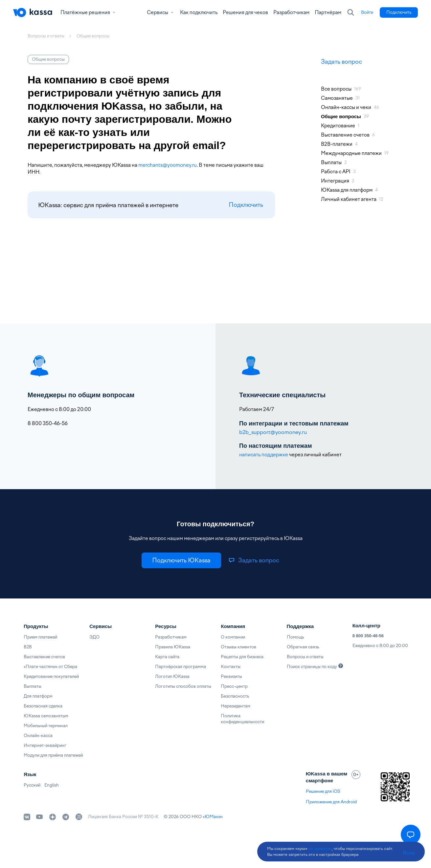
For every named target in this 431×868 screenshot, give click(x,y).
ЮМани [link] (213, 817)
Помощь (295, 637)
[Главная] (33, 12)
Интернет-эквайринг (45, 745)
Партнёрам (328, 12)
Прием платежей (40, 637)
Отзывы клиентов (238, 647)
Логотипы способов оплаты (183, 686)
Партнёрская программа (181, 667)
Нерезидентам (236, 706)
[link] (367, 12)
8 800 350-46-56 (368, 636)
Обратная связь (303, 647)
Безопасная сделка (43, 706)
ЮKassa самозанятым (46, 716)
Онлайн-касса (38, 736)
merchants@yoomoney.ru (168, 165)
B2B (28, 647)
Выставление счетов (44, 657)
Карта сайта (167, 657)
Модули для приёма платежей (53, 755)
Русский (32, 785)
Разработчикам (291, 12)
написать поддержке (264, 455)
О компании (233, 637)
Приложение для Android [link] (331, 802)
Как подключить (199, 12)
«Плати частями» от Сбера (50, 667)
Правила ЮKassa (173, 647)
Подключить (246, 205)
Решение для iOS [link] (323, 791)
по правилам (320, 849)
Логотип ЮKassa (172, 676)
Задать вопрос (341, 62)
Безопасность (235, 696)
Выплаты (33, 686)
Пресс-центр (234, 686)
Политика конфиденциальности (242, 719)
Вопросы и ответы (305, 657)
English (52, 785)
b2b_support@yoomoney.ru (273, 432)
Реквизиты (231, 676)
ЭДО (94, 637)
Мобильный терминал (46, 726)
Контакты (231, 667)
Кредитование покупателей (51, 676)
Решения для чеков (245, 12)
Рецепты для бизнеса (242, 657)
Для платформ (38, 696)
